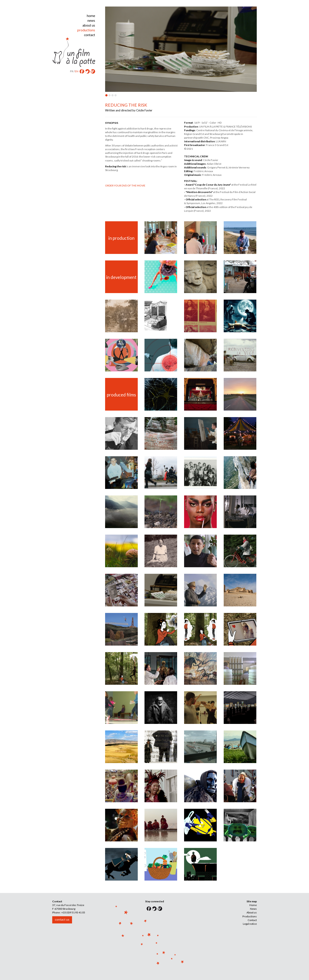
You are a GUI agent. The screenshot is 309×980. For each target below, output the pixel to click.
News (253, 909)
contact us (62, 919)
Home (253, 905)
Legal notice (250, 924)
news (91, 20)
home (91, 16)
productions (86, 30)
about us (89, 25)
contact (90, 35)
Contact (252, 920)
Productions (250, 916)
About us (252, 912)
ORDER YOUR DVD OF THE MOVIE (125, 185)
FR (72, 71)
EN (77, 71)
